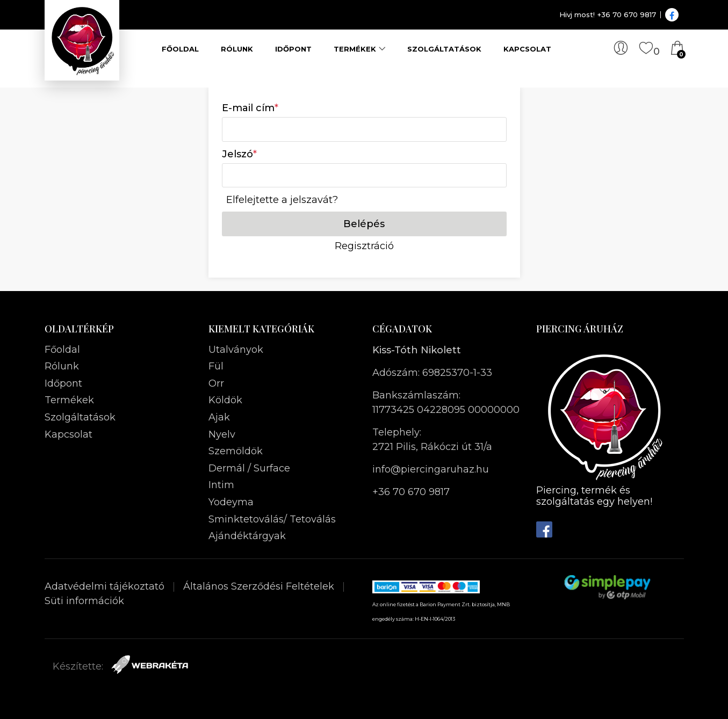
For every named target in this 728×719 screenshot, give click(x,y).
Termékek (355, 49)
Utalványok (236, 350)
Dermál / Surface (249, 468)
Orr (216, 383)
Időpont (293, 49)
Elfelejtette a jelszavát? (282, 200)
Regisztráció (364, 246)
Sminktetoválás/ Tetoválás (272, 519)
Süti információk (84, 601)
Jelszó (239, 154)
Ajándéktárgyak (247, 536)
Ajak (219, 417)
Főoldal (180, 49)
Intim (221, 485)
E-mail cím (250, 108)
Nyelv (222, 434)
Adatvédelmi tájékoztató (106, 586)
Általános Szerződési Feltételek (260, 586)
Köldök (225, 400)
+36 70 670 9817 (411, 492)
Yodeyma (231, 502)
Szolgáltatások (444, 49)
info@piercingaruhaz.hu (431, 469)
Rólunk (237, 49)
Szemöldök (236, 451)
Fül (216, 366)
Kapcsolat (527, 49)
